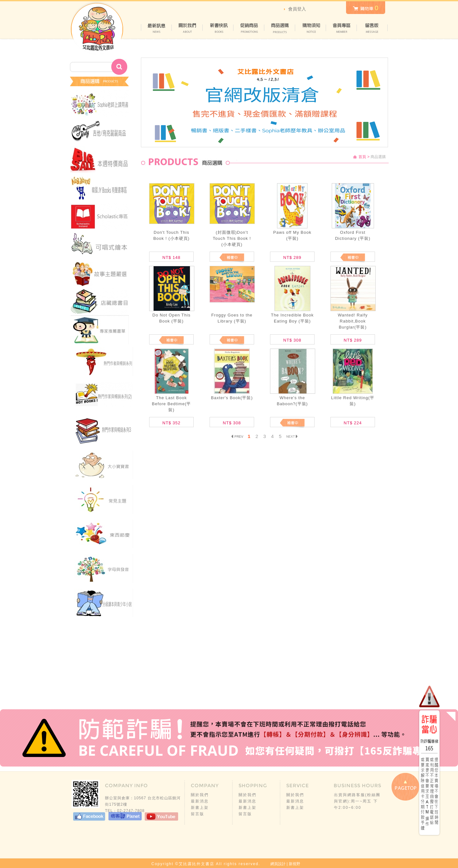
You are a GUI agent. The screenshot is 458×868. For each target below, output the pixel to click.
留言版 (198, 814)
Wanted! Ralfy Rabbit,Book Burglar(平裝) (353, 321)
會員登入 (297, 9)
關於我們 (200, 795)
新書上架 (200, 808)
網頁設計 (278, 864)
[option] (264, 102)
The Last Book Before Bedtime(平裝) (172, 404)
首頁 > (364, 157)
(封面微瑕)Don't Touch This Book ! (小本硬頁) (232, 238)
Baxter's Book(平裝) (232, 398)
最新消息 (200, 801)
